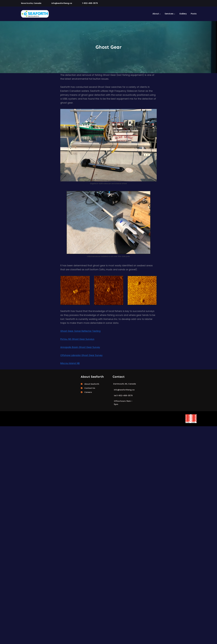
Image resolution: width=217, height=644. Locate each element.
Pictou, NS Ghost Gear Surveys (77, 339)
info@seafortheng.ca (62, 3)
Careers (88, 392)
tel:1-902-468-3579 (123, 396)
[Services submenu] (175, 14)
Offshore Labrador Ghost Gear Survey (81, 355)
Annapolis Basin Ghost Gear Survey (80, 347)
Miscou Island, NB (70, 363)
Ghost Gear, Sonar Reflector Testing (80, 331)
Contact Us (90, 388)
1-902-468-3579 (90, 3)
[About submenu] (160, 14)
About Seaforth (92, 384)
